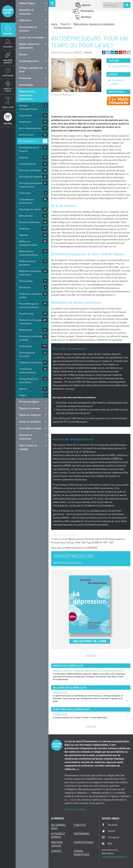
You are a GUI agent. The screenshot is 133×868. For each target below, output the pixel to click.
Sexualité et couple (30, 428)
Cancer (23, 54)
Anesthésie (25, 122)
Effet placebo (26, 216)
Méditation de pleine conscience (30, 273)
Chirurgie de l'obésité (31, 177)
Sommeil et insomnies (26, 437)
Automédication (28, 164)
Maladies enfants (8, 61)
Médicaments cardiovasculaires (28, 253)
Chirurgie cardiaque (30, 170)
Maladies (8, 47)
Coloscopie (25, 193)
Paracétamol (26, 281)
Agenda (86, 5)
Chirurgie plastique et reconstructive (31, 185)
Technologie (25, 346)
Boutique (86, 17)
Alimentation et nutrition (28, 29)
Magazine (8, 34)
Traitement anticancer (31, 362)
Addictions (25, 20)
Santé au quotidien (30, 422)
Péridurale (25, 287)
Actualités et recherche (26, 12)
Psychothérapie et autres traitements (29, 305)
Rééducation (26, 330)
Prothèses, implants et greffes (31, 295)
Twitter (109, 831)
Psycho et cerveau (30, 408)
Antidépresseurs (28, 141)
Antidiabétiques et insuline (29, 149)
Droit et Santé (8, 90)
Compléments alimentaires (26, 201)
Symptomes (8, 76)
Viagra (23, 395)
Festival (8, 123)
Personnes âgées (29, 402)
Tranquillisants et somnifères (28, 380)
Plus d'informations (75, 809)
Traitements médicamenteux (28, 371)
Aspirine (24, 157)
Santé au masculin (30, 415)
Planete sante (8, 11)
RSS (107, 844)
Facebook (110, 825)
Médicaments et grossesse (28, 263)
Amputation (25, 115)
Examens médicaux (29, 222)
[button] (104, 52)
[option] (118, 101)
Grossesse (25, 78)
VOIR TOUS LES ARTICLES (67, 563)
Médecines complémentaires (28, 243)
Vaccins (23, 389)
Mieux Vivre (8, 107)
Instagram (110, 837)
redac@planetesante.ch (114, 857)
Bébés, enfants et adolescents (29, 46)
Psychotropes (26, 313)
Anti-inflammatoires (30, 128)
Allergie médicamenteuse (28, 107)
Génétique (25, 228)
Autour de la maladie (31, 37)
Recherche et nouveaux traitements (31, 322)
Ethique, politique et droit (31, 69)
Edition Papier (27, 3)
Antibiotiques (26, 135)
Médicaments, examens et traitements (27, 95)
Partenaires (87, 11)
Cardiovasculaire (29, 61)
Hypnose (24, 235)
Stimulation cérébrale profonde (31, 338)
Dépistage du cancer (30, 209)
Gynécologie (26, 85)
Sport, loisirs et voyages (28, 447)
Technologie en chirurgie (27, 354)
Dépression (60, 693)
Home (54, 24)
